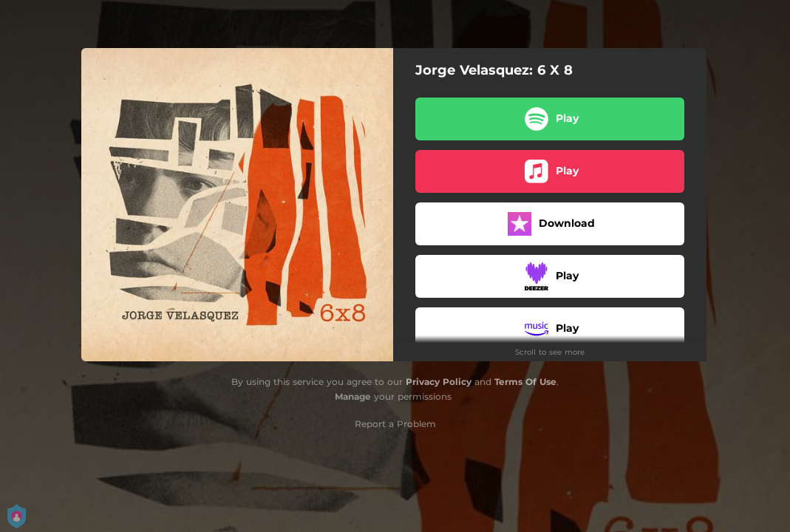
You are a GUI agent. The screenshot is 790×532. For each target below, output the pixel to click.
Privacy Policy (439, 382)
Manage (353, 396)
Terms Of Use (525, 382)
